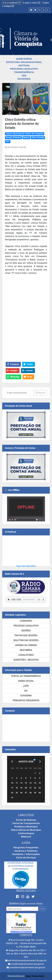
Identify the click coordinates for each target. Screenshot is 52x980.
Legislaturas (26, 655)
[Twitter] (33, 897)
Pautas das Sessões (26, 635)
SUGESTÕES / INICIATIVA (26, 660)
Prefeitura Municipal (26, 827)
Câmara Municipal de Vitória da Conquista (25, 134)
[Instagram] (23, 897)
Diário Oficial (26, 681)
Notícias (24, 66)
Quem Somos (24, 59)
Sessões (26, 631)
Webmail (26, 837)
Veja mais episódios (26, 566)
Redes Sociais (26, 891)
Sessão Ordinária (13, 138)
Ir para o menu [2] (32, 3)
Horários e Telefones (26, 851)
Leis (24, 76)
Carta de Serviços (26, 858)
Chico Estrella (38, 138)
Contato (26, 935)
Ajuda (26, 843)
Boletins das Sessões (26, 640)
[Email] (22, 909)
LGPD (26, 686)
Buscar (40, 393)
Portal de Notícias (26, 820)
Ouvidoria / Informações (26, 854)
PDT (8, 142)
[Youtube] (28, 897)
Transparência (24, 72)
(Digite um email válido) (31, 904)
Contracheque (26, 833)
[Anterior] (12, 762)
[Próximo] (40, 762)
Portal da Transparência (26, 676)
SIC (26, 691)
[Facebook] (18, 897)
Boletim (14, 903)
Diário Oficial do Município (26, 830)
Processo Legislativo (24, 69)
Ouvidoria (24, 79)
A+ (40, 10)
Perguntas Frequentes (26, 700)
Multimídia (26, 650)
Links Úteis (26, 815)
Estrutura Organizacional (24, 62)
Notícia (26, 138)
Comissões (26, 621)
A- (48, 10)
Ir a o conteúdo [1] (12, 3)
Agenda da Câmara (26, 645)
